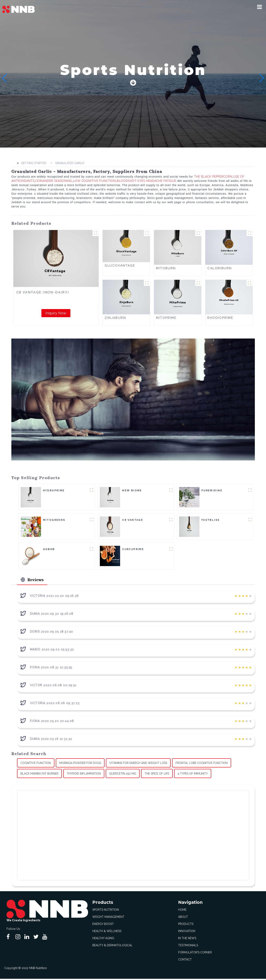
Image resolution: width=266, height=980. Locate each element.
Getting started (34, 163)
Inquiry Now (56, 313)
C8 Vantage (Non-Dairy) (43, 292)
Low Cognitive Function (94, 181)
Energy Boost (103, 925)
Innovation (187, 932)
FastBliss (211, 520)
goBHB (49, 550)
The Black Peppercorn (213, 177)
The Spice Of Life (157, 775)
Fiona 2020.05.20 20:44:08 (52, 722)
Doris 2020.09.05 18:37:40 (52, 633)
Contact (185, 961)
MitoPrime (166, 318)
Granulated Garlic (70, 163)
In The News (187, 939)
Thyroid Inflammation (84, 775)
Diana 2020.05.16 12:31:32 (51, 740)
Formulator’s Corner (195, 954)
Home (182, 911)
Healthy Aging (103, 939)
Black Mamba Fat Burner (39, 775)
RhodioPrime (220, 318)
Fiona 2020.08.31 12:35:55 (51, 668)
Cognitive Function (36, 764)
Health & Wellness (107, 932)
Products (186, 925)
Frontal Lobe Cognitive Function (202, 764)
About (183, 918)
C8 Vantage (133, 520)
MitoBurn (166, 268)
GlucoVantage (120, 266)
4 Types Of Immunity (193, 775)
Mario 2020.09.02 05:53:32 (52, 650)
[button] (260, 7)
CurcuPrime (133, 550)
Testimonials (188, 946)
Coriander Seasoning (54, 181)
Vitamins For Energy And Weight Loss (138, 764)
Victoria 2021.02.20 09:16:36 (54, 597)
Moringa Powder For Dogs (80, 764)
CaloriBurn (220, 268)
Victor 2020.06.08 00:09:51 (53, 686)
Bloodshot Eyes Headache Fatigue (147, 181)
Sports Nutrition (106, 911)
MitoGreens (54, 520)
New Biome (132, 491)
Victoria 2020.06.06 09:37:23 (55, 704)
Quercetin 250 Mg (123, 775)
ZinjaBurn (115, 318)
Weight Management (108, 918)
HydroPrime (54, 491)
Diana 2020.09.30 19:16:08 (52, 615)
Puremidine (212, 491)
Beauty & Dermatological (112, 946)
